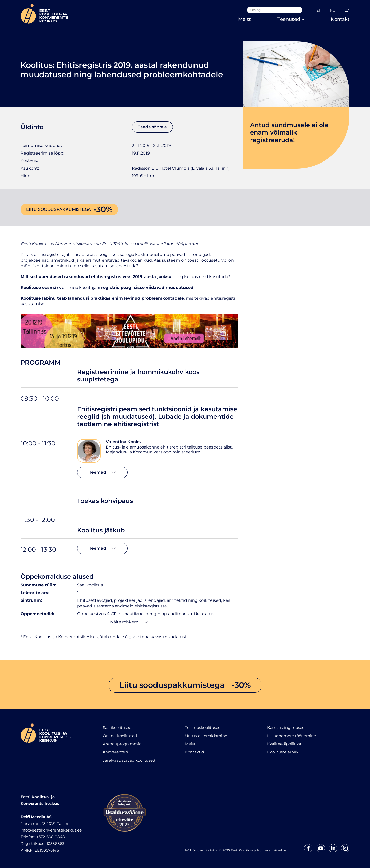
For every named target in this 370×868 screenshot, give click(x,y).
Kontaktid (195, 752)
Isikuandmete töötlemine (292, 736)
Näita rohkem (129, 622)
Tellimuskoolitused (203, 727)
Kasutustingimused (286, 727)
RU (333, 10)
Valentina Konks (123, 442)
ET (318, 10)
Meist (244, 19)
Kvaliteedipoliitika (284, 744)
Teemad (103, 472)
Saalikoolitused (117, 727)
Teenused (291, 19)
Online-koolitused (120, 736)
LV (347, 10)
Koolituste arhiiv (283, 752)
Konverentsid (115, 752)
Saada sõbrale (152, 127)
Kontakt (340, 19)
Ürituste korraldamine (206, 736)
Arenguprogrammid (122, 744)
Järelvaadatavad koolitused (129, 760)
